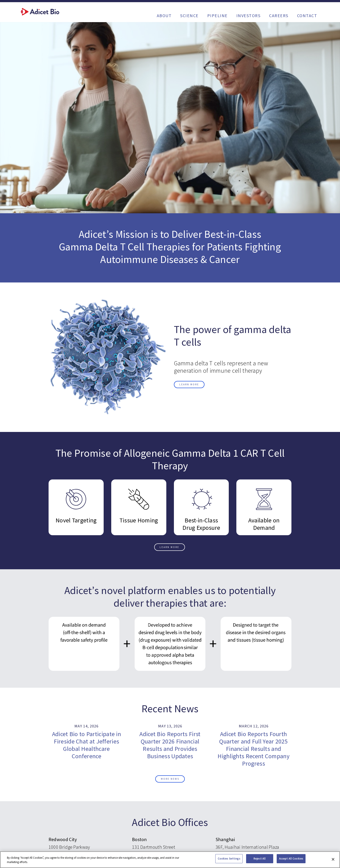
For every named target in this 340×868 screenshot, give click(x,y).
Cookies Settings (229, 860)
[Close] (333, 860)
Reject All (260, 860)
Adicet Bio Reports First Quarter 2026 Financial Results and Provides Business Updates (170, 747)
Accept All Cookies (291, 860)
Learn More (193, 385)
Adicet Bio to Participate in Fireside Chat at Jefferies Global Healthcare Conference (87, 747)
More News (170, 782)
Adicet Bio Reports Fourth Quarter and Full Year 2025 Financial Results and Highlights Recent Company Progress (253, 751)
